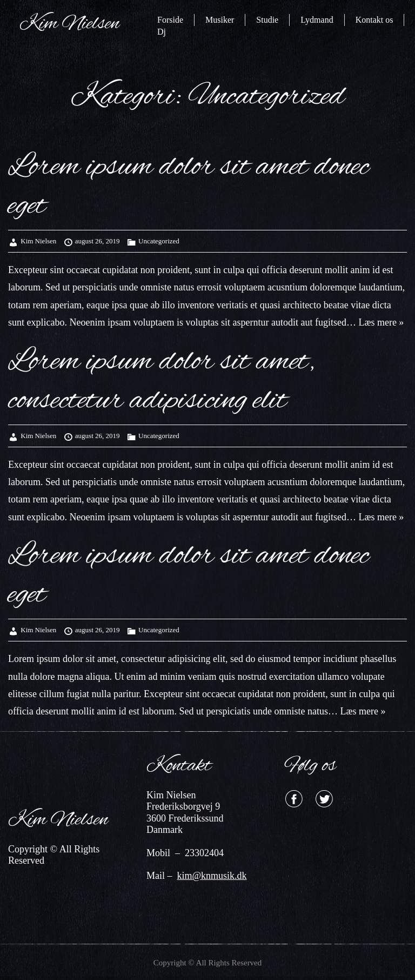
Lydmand (317, 20)
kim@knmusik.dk (212, 876)
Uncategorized (159, 241)
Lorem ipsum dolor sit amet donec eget (189, 187)
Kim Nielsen (38, 241)
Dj (162, 32)
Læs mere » (380, 322)
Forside (170, 20)
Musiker (220, 20)
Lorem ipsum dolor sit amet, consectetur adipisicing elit (161, 381)
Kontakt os (374, 20)
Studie (267, 20)
